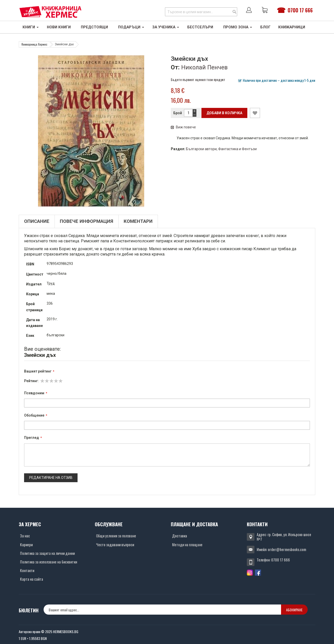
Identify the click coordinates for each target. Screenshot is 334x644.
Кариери (26, 544)
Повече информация (87, 221)
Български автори (201, 149)
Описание (37, 221)
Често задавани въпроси (115, 544)
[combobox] (201, 12)
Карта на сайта (32, 579)
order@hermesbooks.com (287, 549)
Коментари (138, 221)
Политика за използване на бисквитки (49, 562)
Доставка (180, 536)
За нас (25, 536)
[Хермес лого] (50, 12)
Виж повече (183, 127)
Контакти (27, 570)
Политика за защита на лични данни (47, 553)
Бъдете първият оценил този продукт (198, 79)
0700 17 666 (300, 10)
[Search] (234, 12)
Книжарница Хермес (34, 44)
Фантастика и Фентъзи (237, 149)
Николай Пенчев (204, 67)
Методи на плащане (187, 544)
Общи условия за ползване (116, 536)
